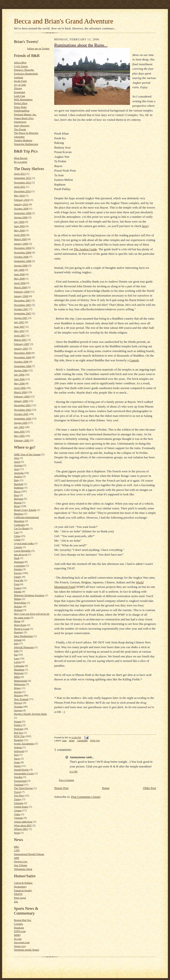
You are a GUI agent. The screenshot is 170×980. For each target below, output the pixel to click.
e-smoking (20, 566)
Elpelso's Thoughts (24, 70)
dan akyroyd (21, 554)
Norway (18, 703)
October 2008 (21, 257)
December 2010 (22, 191)
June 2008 (19, 274)
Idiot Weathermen (23, 636)
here (145, 226)
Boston (18, 502)
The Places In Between (26, 133)
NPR (17, 858)
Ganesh (134, 360)
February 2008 (22, 292)
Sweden (18, 777)
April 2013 (20, 174)
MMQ (17, 935)
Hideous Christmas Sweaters (29, 595)
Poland (18, 721)
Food (17, 584)
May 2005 (19, 436)
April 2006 (20, 388)
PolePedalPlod (22, 111)
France (18, 588)
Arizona (18, 465)
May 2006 (19, 383)
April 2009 (20, 235)
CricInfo (18, 924)
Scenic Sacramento (24, 743)
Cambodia (19, 525)
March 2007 (20, 340)
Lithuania (19, 666)
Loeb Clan (20, 96)
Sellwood (19, 751)
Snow (17, 758)
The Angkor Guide (85, 249)
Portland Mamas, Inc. (25, 114)
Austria (18, 476)
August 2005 (21, 423)
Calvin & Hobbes (23, 883)
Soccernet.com (22, 942)
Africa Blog (20, 62)
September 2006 (23, 366)
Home (17, 621)
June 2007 (19, 327)
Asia (16, 469)
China (17, 536)
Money (18, 688)
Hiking (18, 599)
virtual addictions (23, 822)
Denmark (19, 562)
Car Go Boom (21, 528)
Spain (17, 762)
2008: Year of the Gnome (27, 454)
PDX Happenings (23, 99)
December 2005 (22, 405)
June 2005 (19, 432)
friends (18, 591)
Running (19, 740)
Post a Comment (67, 780)
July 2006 (19, 375)
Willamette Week (23, 869)
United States (21, 807)
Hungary (19, 632)
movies (18, 692)
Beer (16, 495)
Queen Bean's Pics (24, 118)
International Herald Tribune (29, 854)
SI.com (18, 939)
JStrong (18, 88)
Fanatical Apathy (23, 890)
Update (18, 810)
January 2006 (21, 401)
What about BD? (23, 825)
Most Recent (21, 158)
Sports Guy (20, 946)
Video (17, 814)
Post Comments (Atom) (86, 797)
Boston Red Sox (23, 920)
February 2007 (22, 344)
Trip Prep (19, 795)
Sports (17, 766)
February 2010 (22, 200)
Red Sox (18, 733)
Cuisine (18, 547)
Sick (16, 755)
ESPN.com (20, 931)
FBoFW (18, 894)
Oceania (18, 706)
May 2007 (19, 331)
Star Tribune (21, 865)
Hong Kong (20, 625)
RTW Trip (19, 736)
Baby (17, 480)
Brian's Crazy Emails (25, 510)
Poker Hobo (20, 107)
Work (17, 833)
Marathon (19, 669)
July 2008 (19, 270)
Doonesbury (20, 887)
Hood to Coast (22, 629)
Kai (16, 655)
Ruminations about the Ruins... (81, 45)
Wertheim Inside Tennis (27, 950)
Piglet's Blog (21, 103)
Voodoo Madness (23, 140)
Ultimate (19, 803)
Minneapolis (21, 681)
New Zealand (21, 699)
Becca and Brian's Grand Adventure (64, 21)
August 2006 (21, 370)
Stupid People (21, 770)
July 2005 (19, 427)
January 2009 (21, 244)
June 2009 (19, 226)
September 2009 (23, 213)
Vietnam (18, 818)
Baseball (18, 484)
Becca (17, 491)
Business (19, 514)
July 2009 (19, 222)
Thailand (19, 785)
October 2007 (21, 309)
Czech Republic (22, 551)
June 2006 (19, 379)
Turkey (18, 799)
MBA (17, 677)
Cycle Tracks (21, 66)
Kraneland (20, 92)
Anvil (17, 462)
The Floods (20, 129)
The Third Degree (23, 788)
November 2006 (22, 357)
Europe (18, 573)
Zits (16, 901)
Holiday (18, 606)
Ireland (18, 640)
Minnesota (20, 684)
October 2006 (21, 362)
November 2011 (22, 182)
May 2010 (19, 195)
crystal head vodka (24, 543)
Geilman (18, 77)
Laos (17, 658)
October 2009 (21, 209)
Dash (17, 558)
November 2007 (22, 305)
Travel (17, 792)
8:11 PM (74, 772)
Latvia (17, 662)
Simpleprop (20, 122)
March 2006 (20, 392)
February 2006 (22, 396)
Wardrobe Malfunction (26, 144)
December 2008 (22, 248)
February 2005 (22, 440)
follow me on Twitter (38, 48)
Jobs (16, 651)
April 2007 (20, 335)
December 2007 (22, 300)
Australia (19, 473)
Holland (18, 610)
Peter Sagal (20, 898)
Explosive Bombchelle (26, 74)
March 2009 (20, 239)
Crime (17, 539)
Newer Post (61, 788)
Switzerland (20, 781)
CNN (17, 850)
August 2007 (21, 318)
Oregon (18, 710)
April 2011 (20, 187)
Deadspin (19, 928)
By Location (21, 162)
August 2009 (21, 217)
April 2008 (20, 283)
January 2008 (21, 296)
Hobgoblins (20, 603)
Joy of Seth (20, 85)
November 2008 (22, 252)
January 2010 (21, 204)
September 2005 (23, 418)
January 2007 (21, 348)
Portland (18, 729)
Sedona (18, 747)
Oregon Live (21, 861)
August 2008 (21, 265)
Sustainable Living (24, 773)
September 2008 (23, 261)
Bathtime (19, 488)
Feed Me (19, 580)
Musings (19, 695)
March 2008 (20, 287)
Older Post (150, 788)
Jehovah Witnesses (24, 647)
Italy (16, 643)
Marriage (19, 673)
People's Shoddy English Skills (30, 714)
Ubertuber (19, 137)
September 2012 (23, 178)
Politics (18, 725)
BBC (17, 847)
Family (18, 577)
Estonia (18, 569)
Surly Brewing (22, 125)
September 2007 (23, 313)
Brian (17, 506)
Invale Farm (20, 81)
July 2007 (19, 322)
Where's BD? (21, 829)
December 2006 (22, 353)
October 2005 (21, 414)
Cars (16, 532)
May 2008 (19, 279)
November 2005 (22, 410)
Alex (17, 458)
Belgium (18, 499)
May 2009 (19, 230)
